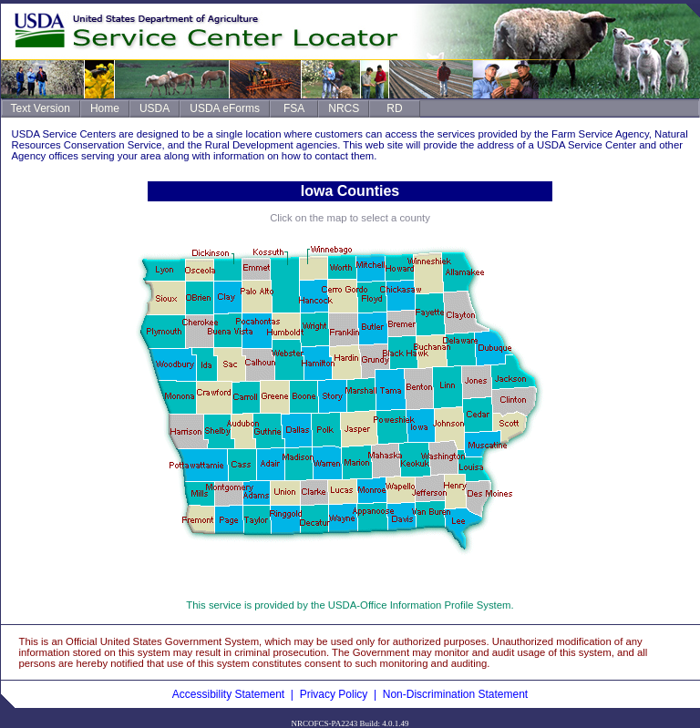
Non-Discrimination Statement (455, 694)
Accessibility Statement (228, 694)
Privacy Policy (334, 694)
